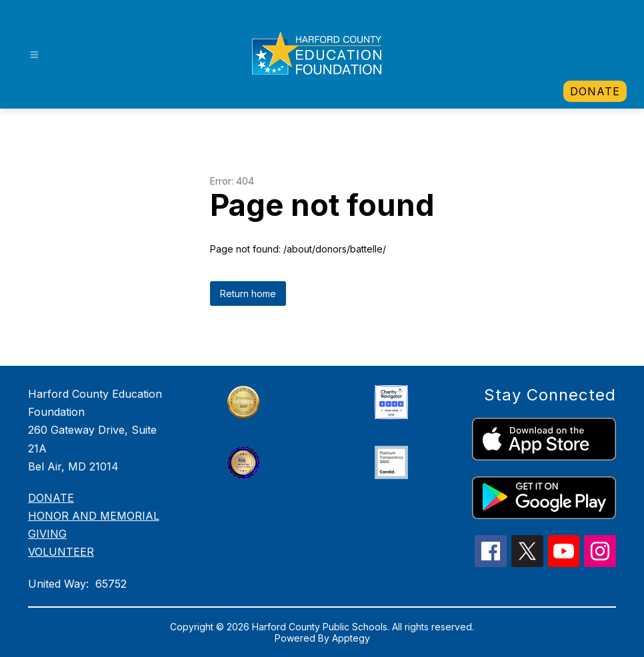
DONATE (51, 498)
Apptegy (351, 638)
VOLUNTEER (61, 552)
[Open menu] (34, 55)
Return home (248, 294)
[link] (595, 91)
